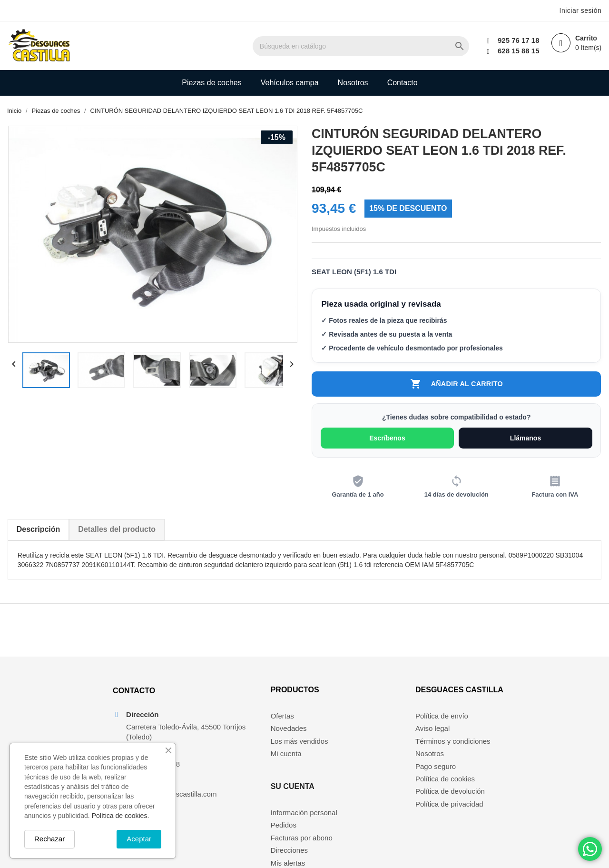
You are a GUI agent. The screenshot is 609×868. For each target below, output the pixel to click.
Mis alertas (358, 776)
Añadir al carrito (457, 385)
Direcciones (359, 764)
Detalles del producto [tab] (117, 531)
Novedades (260, 739)
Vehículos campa (290, 83)
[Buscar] (379, 46)
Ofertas (254, 726)
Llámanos (526, 440)
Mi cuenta (258, 764)
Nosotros (353, 83)
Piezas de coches (211, 83)
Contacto (403, 83)
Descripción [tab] (38, 531)
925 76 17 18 (517, 40)
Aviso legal (434, 739)
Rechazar (49, 839)
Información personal (373, 726)
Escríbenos (388, 440)
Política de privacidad (451, 814)
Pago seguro (437, 776)
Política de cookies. (121, 816)
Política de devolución (452, 802)
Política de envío (444, 726)
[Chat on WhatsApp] (590, 849)
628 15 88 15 (517, 51)
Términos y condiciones (455, 752)
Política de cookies (447, 789)
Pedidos (353, 739)
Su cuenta (362, 700)
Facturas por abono (371, 752)
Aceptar (139, 839)
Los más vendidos (271, 752)
